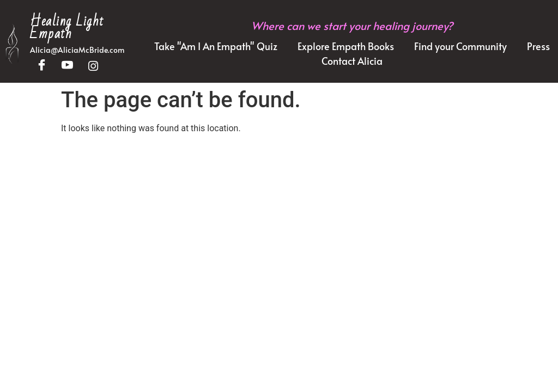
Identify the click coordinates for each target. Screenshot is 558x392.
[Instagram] (93, 66)
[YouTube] (67, 66)
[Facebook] (42, 66)
